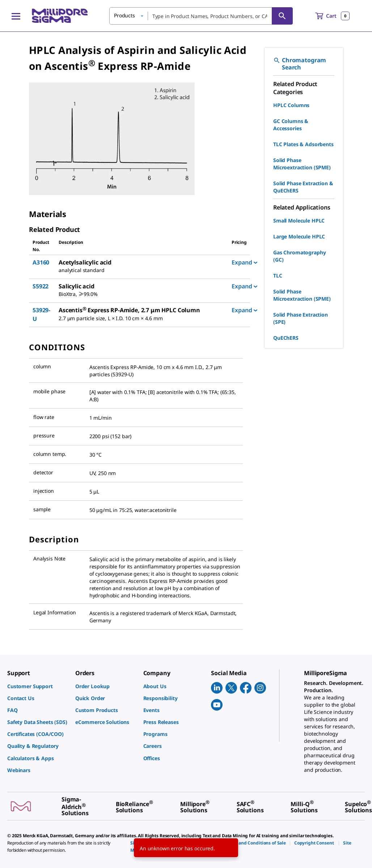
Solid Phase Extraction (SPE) (301, 318)
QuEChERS (286, 338)
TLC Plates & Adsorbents (303, 144)
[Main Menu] (16, 16)
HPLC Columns (291, 105)
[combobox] (201, 16)
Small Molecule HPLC (299, 221)
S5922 (41, 286)
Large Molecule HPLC (299, 236)
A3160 (41, 262)
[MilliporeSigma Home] (60, 16)
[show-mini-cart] (332, 16)
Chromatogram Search (300, 64)
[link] (38, 686)
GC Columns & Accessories (291, 125)
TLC (278, 276)
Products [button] (124, 15)
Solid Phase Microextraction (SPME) (302, 164)
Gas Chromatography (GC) (299, 256)
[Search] (282, 16)
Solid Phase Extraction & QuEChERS (303, 187)
